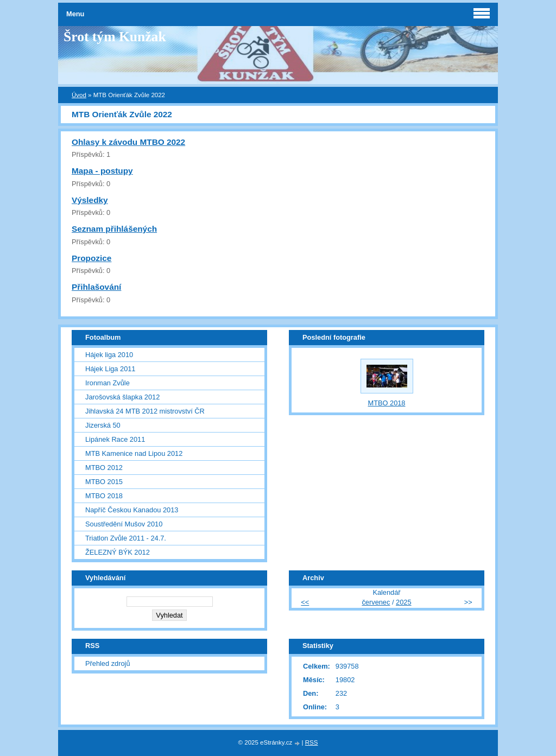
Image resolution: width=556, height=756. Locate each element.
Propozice (91, 258)
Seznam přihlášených (114, 229)
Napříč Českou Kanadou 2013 (132, 510)
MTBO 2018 (104, 496)
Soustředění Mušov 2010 (124, 524)
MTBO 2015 (104, 482)
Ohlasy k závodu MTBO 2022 (128, 142)
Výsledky (90, 200)
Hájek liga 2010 (109, 355)
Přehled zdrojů (108, 663)
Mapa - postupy (102, 171)
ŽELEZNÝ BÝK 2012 (118, 552)
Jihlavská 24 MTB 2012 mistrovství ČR (145, 411)
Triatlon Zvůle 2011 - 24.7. (126, 538)
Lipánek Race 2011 (115, 439)
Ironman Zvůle (108, 383)
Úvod (79, 95)
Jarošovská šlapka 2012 (122, 397)
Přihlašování (96, 287)
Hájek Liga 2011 (110, 369)
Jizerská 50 (103, 425)
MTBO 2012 (104, 468)
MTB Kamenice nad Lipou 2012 (134, 453)
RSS (312, 742)
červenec (376, 602)
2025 (403, 602)
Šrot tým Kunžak (115, 37)
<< (305, 602)
